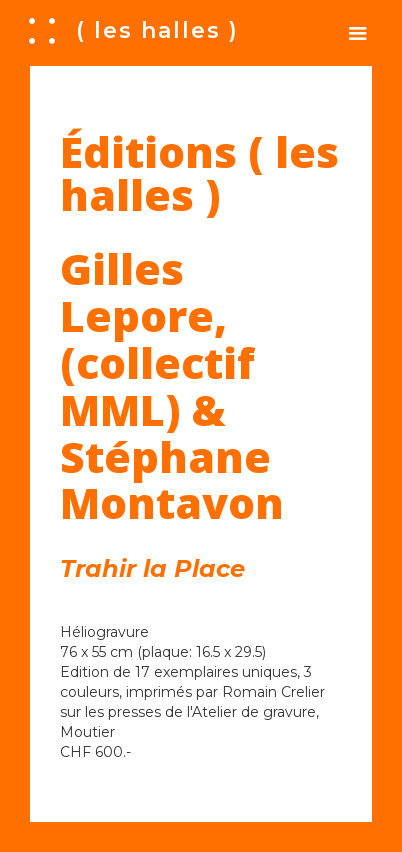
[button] (358, 33)
